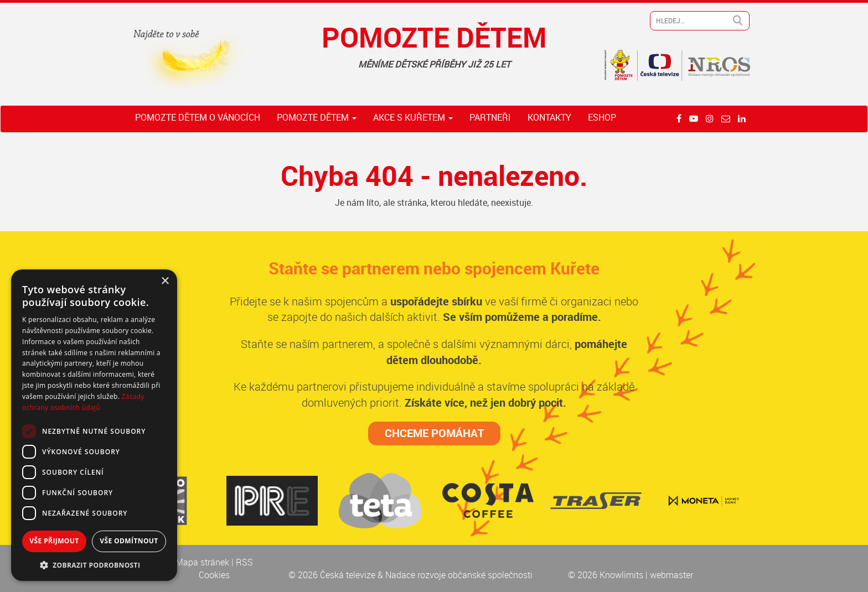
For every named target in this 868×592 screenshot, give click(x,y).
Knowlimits (621, 575)
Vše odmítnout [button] (129, 541)
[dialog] (94, 425)
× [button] (165, 281)
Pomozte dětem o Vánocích (198, 117)
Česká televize (349, 575)
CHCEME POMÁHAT (434, 433)
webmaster (671, 575)
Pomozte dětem (317, 117)
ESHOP (602, 117)
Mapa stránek (203, 562)
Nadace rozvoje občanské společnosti (459, 575)
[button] (94, 565)
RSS (244, 562)
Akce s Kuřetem (413, 117)
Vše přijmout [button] (54, 541)
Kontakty (549, 117)
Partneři (490, 117)
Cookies (214, 575)
